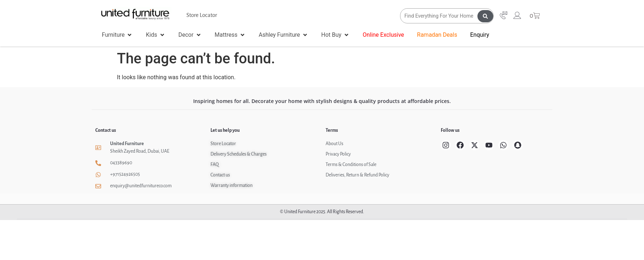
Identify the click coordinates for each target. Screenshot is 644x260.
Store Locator (202, 15)
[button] (117, 35)
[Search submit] (485, 16)
